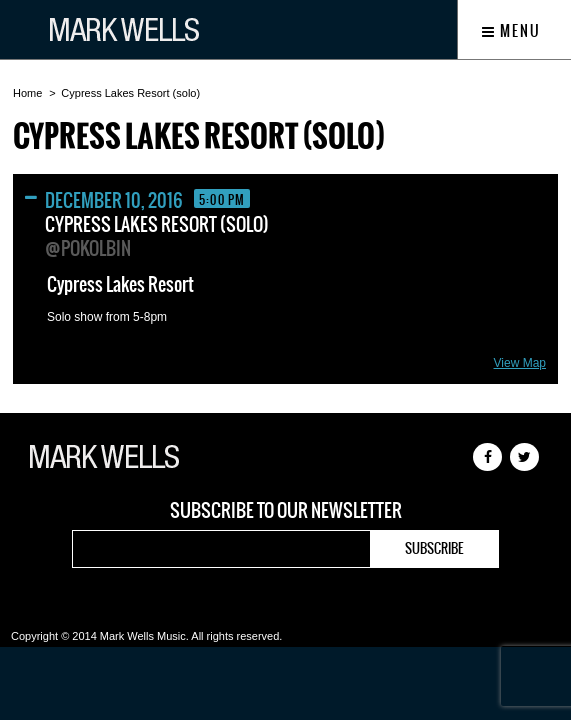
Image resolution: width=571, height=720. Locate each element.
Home (27, 93)
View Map (520, 363)
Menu (511, 31)
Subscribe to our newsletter (286, 511)
